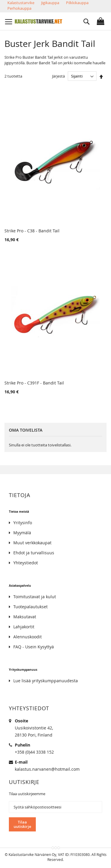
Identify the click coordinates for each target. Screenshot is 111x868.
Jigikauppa (50, 3)
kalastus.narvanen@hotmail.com (47, 769)
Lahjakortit (24, 627)
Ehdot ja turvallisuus (34, 553)
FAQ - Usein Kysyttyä (34, 647)
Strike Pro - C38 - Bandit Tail (32, 231)
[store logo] (38, 21)
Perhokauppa (19, 8)
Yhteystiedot (26, 563)
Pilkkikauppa (77, 3)
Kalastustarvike (21, 3)
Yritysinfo (23, 523)
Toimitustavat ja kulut (35, 597)
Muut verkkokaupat (32, 543)
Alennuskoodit (28, 637)
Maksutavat (25, 617)
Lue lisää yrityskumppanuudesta (46, 681)
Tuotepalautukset (30, 607)
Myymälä (22, 533)
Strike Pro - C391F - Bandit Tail (34, 383)
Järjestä (58, 76)
